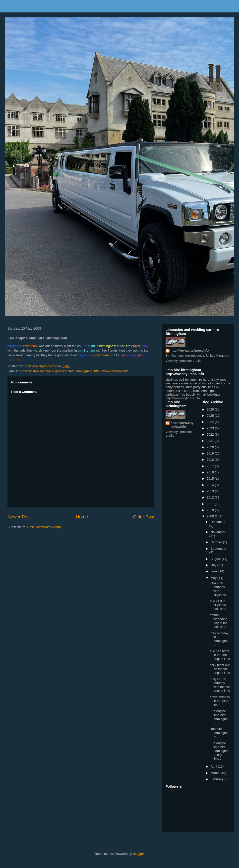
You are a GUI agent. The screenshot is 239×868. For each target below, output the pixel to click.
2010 (211, 510)
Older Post (144, 517)
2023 (211, 428)
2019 (211, 453)
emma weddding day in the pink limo (218, 621)
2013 (211, 491)
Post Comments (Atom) (44, 527)
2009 (211, 516)
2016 (211, 472)
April (214, 766)
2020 (211, 447)
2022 (211, 434)
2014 (211, 485)
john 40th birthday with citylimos (218, 589)
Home (82, 517)
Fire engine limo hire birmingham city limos (219, 751)
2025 (211, 416)
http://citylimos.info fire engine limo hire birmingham (56, 371)
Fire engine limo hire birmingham (219, 717)
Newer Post (19, 517)
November (218, 532)
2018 (211, 460)
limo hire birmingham (219, 733)
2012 (211, 497)
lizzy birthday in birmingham (219, 639)
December (218, 522)
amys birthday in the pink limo (220, 701)
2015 (211, 479)
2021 (211, 441)
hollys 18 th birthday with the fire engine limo (220, 685)
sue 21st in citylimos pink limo (218, 605)
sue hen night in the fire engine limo (220, 655)
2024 (211, 422)
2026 (211, 409)
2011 (211, 504)
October (217, 542)
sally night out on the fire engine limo (220, 669)
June (215, 571)
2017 (211, 466)
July (214, 565)
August (216, 559)
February (218, 779)
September (219, 549)
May (214, 578)
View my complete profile (183, 361)
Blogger (138, 854)
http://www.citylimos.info (111, 371)
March (216, 773)
